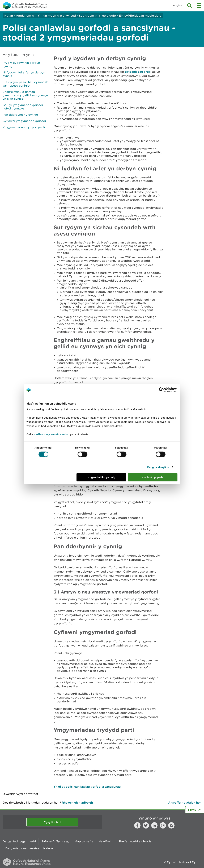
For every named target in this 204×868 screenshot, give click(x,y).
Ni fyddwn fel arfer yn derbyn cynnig (24, 74)
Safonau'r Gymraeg (55, 841)
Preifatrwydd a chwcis (135, 841)
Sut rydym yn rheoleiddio (97, 16)
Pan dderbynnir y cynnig (20, 115)
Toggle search (189, 6)
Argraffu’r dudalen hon (185, 802)
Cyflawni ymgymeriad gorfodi (24, 121)
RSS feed (171, 825)
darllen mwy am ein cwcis (51, 434)
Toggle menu (199, 6)
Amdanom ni (25, 16)
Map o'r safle (84, 841)
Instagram (163, 825)
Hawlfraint (106, 841)
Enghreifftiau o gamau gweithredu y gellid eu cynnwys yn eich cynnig (25, 95)
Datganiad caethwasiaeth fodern (29, 848)
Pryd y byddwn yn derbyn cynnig (21, 64)
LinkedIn (154, 825)
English (178, 5)
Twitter (146, 825)
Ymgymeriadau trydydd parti (24, 127)
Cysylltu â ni (52, 822)
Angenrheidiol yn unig (101, 477)
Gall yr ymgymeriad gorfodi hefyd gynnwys (23, 107)
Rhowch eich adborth (77, 802)
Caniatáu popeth (153, 477)
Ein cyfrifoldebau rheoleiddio (140, 16)
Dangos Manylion (158, 467)
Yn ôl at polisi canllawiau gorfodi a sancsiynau (87, 787)
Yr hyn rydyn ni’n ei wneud (57, 16)
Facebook (137, 825)
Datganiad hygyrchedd (19, 841)
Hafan (9, 16)
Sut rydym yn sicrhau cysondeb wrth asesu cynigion (25, 84)
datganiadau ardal (138, 72)
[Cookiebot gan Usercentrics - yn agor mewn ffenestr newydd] (167, 390)
